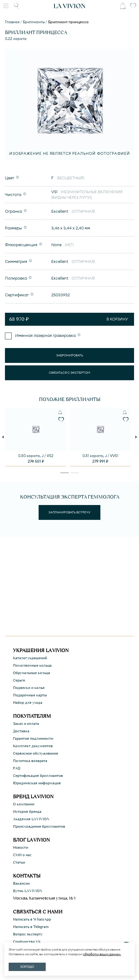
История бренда (27, 812)
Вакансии (21, 883)
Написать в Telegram (31, 927)
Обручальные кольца (32, 673)
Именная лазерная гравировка (45, 335)
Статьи (19, 862)
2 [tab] (74, 474)
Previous (3, 437)
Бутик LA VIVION (28, 891)
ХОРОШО (27, 967)
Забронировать (70, 355)
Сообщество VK (27, 942)
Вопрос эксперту (28, 934)
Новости (21, 847)
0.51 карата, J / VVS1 (100, 456)
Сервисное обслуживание (36, 753)
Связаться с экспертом (69, 373)
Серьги (19, 680)
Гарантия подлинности (33, 738)
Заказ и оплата (26, 724)
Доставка (21, 731)
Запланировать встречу (69, 512)
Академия (31, 819)
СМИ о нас (22, 855)
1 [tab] (65, 474)
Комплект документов (33, 746)
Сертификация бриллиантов (38, 776)
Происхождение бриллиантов (39, 826)
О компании (24, 804)
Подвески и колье (29, 688)
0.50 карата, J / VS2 (36, 456)
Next (137, 437)
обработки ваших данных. (102, 954)
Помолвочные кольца (32, 665)
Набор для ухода (28, 703)
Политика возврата (30, 761)
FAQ (17, 768)
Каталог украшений (30, 658)
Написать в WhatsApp (32, 919)
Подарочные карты (30, 695)
